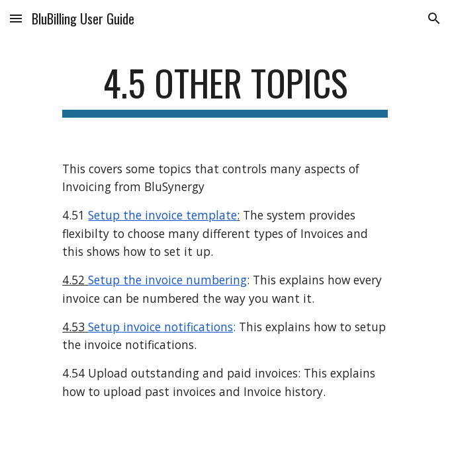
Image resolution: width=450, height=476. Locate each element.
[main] (225, 89)
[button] (16, 18)
